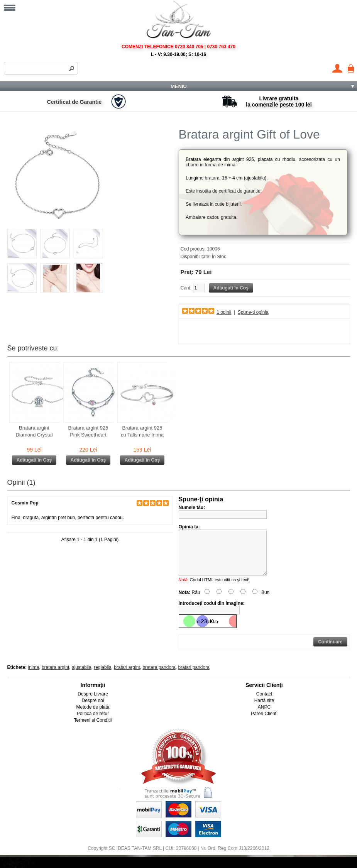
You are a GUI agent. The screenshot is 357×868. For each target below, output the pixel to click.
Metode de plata (93, 716)
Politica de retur (93, 723)
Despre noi (93, 710)
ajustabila (82, 677)
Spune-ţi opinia (253, 312)
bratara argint (55, 677)
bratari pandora (194, 677)
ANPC (264, 716)
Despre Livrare (93, 703)
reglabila (102, 677)
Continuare (330, 651)
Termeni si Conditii (93, 729)
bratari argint (127, 677)
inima (34, 677)
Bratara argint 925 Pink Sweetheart (88, 431)
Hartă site (264, 710)
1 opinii (224, 312)
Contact (264, 703)
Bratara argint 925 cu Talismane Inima (142, 431)
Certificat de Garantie (74, 102)
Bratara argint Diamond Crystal (34, 431)
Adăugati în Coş (34, 460)
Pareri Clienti (264, 723)
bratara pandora (159, 677)
